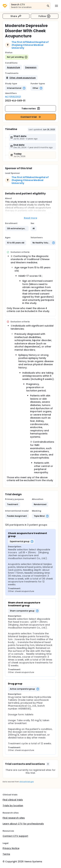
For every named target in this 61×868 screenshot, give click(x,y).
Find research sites (14, 818)
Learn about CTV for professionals (23, 824)
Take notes (31, 109)
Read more (30, 218)
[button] (14, 67)
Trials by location (13, 806)
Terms (6, 854)
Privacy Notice (11, 848)
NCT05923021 (13, 97)
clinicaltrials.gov (27, 782)
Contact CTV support (15, 836)
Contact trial (31, 117)
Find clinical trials (13, 800)
